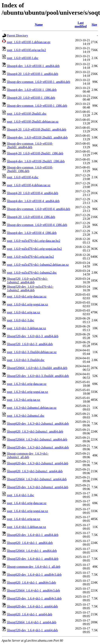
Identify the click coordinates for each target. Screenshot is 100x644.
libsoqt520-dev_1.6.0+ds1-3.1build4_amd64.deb (38, 376)
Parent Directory (17, 35)
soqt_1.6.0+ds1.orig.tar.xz (24, 312)
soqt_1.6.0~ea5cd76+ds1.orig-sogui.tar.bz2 (34, 249)
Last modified (81, 25)
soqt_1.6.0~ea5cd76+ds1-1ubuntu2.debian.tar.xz (38, 265)
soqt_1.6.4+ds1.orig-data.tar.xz (27, 503)
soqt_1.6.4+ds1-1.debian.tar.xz (26, 527)
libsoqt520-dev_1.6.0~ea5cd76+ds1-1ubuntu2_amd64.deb (30, 288)
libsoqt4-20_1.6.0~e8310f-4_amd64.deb (33, 193)
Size (94, 25)
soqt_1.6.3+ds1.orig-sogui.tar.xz (27, 392)
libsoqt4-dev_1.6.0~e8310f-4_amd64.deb (33, 201)
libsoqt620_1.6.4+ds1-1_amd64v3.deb (31, 583)
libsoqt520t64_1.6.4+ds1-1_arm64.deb (32, 622)
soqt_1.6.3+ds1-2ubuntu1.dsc (26, 416)
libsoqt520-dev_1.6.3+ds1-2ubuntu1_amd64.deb (38, 447)
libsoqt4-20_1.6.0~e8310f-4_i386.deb (31, 217)
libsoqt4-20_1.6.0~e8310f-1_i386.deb (31, 98)
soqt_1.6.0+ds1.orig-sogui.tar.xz (27, 304)
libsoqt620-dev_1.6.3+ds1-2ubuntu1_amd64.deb (38, 424)
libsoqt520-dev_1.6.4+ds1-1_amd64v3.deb (34, 598)
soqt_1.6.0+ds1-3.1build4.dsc (26, 360)
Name (39, 25)
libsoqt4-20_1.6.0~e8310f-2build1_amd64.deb (37, 129)
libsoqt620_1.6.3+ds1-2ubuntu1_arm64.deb (35, 471)
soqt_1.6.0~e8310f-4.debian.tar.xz (29, 185)
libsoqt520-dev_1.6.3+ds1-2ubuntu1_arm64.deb (38, 487)
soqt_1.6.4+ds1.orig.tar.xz (24, 519)
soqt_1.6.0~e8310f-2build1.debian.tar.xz (33, 122)
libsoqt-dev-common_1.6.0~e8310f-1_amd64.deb (38, 82)
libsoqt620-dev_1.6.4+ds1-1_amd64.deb (33, 535)
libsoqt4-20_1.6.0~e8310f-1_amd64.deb (33, 74)
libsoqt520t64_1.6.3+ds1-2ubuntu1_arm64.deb (37, 479)
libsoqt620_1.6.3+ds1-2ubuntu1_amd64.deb (35, 431)
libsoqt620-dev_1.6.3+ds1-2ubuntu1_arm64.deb (38, 463)
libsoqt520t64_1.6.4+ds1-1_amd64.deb (32, 551)
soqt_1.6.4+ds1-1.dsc (21, 495)
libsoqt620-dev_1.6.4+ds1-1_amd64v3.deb (34, 575)
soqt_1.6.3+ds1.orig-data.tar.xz (27, 384)
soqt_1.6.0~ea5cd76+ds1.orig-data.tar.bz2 (34, 241)
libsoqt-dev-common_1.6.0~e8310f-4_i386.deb (37, 225)
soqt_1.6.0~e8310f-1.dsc (23, 58)
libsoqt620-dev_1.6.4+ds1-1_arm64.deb (32, 606)
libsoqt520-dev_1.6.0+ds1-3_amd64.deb (33, 336)
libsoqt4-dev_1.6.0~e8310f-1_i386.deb (32, 90)
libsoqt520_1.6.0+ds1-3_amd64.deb (30, 344)
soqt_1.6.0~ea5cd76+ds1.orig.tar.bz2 (30, 257)
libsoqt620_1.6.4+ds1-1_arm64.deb (30, 614)
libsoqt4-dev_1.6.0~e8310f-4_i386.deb (32, 233)
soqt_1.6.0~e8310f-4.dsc (23, 177)
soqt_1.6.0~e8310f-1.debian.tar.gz (29, 42)
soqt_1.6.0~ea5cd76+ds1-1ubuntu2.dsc (32, 273)
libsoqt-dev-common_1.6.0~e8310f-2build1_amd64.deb (30, 145)
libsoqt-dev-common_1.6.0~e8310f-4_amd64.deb (38, 209)
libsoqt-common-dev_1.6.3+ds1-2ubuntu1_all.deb (28, 455)
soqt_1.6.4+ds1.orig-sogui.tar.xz (27, 511)
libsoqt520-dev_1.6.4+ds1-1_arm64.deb (32, 630)
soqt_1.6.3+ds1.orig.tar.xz (24, 400)
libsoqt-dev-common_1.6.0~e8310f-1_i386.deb (37, 106)
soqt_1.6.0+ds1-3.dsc (21, 320)
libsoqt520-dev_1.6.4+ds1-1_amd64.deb (33, 559)
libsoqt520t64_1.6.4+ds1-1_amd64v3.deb (33, 590)
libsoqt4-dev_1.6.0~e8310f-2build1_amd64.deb (37, 137)
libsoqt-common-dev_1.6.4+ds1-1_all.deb (34, 567)
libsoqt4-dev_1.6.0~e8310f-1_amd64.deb (33, 66)
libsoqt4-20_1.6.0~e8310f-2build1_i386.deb (35, 153)
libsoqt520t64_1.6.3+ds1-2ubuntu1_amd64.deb (37, 439)
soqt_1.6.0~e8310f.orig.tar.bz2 (26, 50)
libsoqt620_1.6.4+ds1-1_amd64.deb (30, 543)
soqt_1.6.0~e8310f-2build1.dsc (27, 114)
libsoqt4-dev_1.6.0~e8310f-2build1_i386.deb (36, 161)
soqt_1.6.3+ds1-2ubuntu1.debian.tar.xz (32, 408)
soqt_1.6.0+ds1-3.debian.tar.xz (26, 328)
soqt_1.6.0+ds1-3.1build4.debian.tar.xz (32, 352)
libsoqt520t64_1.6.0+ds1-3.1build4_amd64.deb (37, 368)
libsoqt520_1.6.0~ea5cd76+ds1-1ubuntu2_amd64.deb (27, 280)
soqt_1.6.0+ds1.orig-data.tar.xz (27, 296)
